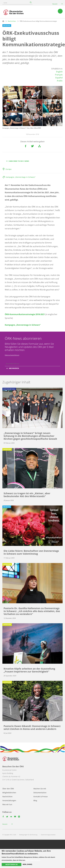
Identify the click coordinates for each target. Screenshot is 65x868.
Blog (35, 800)
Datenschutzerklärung (12, 355)
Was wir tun (7, 804)
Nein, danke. (28, 864)
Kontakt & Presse (41, 797)
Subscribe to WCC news (19, 161)
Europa (9, 169)
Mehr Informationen (33, 860)
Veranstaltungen (9, 800)
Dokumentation (40, 793)
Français (59, 75)
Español (59, 78)
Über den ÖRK (8, 789)
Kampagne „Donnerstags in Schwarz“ (21, 177)
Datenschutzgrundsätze (48, 835)
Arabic (60, 81)
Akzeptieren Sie (12, 864)
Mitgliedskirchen (9, 793)
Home (3, 21)
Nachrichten (12, 21)
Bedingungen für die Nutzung (28, 835)
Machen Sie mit (40, 789)
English (59, 72)
